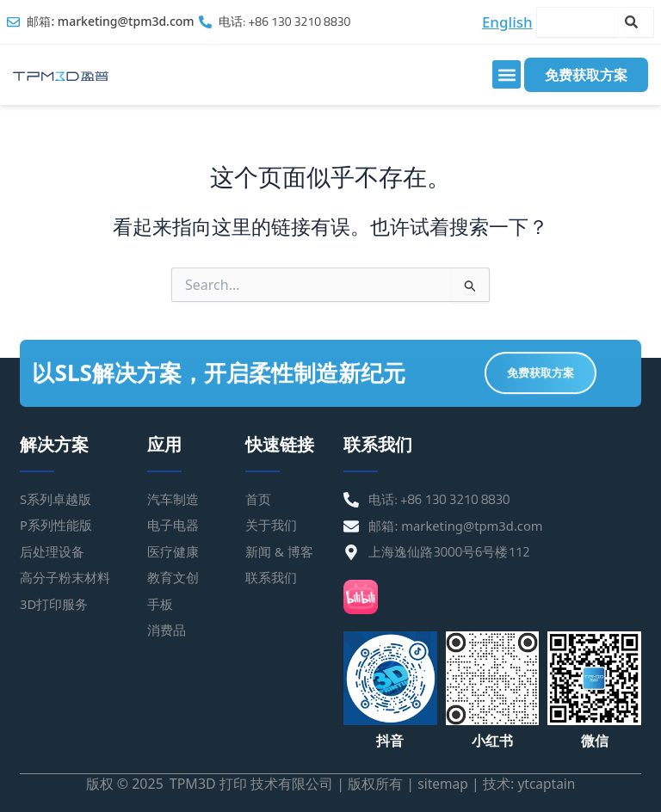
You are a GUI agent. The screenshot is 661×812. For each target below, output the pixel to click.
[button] (507, 74)
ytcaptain (547, 784)
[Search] (639, 22)
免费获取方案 (586, 75)
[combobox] (578, 22)
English (507, 22)
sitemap (442, 784)
